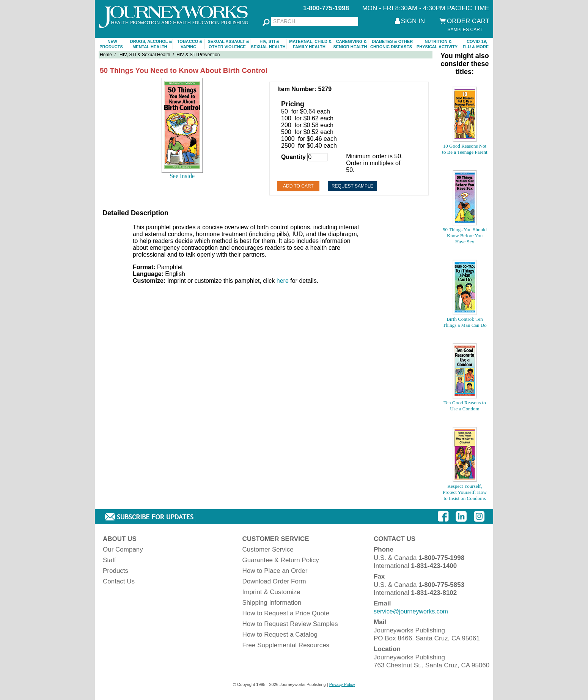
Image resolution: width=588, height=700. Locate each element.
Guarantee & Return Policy (281, 560)
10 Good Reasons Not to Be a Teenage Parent (465, 149)
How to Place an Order (275, 571)
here (283, 281)
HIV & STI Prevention (198, 55)
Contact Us (119, 581)
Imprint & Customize (271, 592)
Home (106, 55)
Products (116, 571)
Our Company (123, 549)
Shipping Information (272, 603)
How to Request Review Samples (290, 624)
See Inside (182, 176)
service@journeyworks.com (411, 611)
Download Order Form (274, 581)
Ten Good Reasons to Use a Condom (465, 406)
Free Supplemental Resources (286, 645)
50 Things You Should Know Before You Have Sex (465, 236)
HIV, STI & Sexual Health (145, 55)
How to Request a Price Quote (286, 613)
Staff (109, 560)
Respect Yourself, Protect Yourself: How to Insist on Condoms (465, 492)
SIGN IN (413, 21)
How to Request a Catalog (280, 635)
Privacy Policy (342, 684)
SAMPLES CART (465, 30)
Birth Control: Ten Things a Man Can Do (465, 322)
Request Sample (352, 186)
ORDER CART (468, 21)
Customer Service (268, 549)
